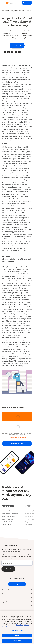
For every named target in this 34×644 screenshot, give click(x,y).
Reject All (17, 636)
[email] (17, 563)
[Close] (32, 614)
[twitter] (9, 52)
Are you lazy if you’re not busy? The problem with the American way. (16, 11)
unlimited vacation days (10, 337)
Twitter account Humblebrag (12, 84)
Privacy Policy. (12, 558)
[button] (19, 52)
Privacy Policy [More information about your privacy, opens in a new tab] (20, 626)
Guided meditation (8, 519)
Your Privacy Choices (17, 631)
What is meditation (8, 511)
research (9, 65)
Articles (4, 10)
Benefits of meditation (9, 516)
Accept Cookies (17, 641)
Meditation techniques (9, 522)
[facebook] (5, 52)
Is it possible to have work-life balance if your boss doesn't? (16, 260)
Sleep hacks (28, 522)
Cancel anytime (22, 437)
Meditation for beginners (10, 514)
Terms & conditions (13, 437)
